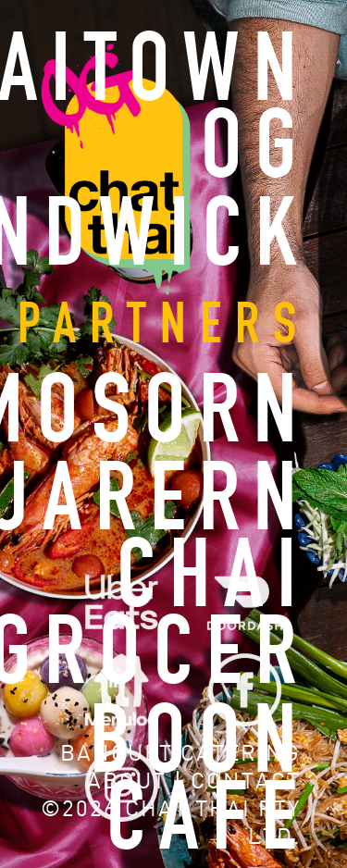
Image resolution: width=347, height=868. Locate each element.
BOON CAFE (200, 781)
